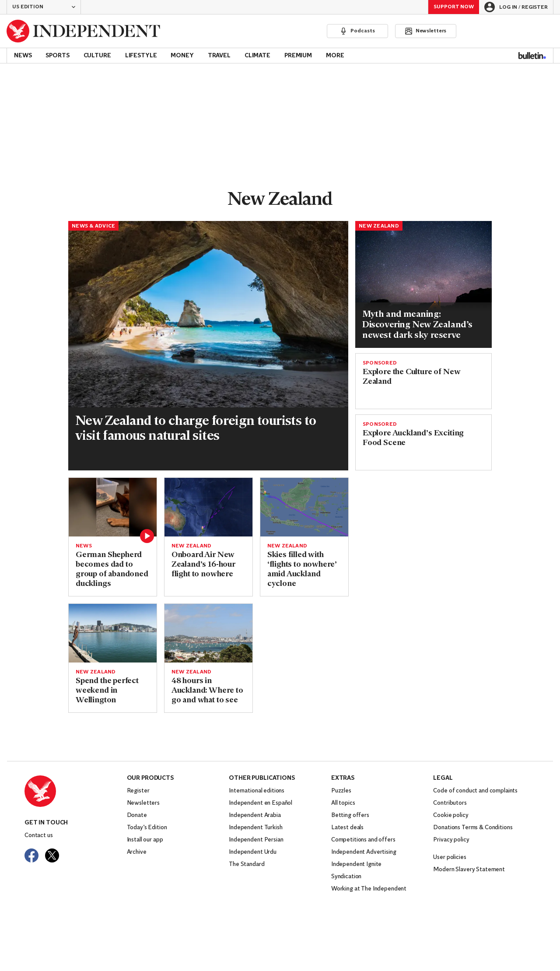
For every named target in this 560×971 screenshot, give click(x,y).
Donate (137, 815)
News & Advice (93, 226)
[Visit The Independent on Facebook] (31, 855)
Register (138, 791)
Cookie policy (451, 815)
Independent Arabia (255, 815)
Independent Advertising (364, 852)
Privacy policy (451, 840)
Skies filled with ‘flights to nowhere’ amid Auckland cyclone (302, 570)
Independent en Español (261, 803)
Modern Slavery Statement (469, 870)
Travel (219, 56)
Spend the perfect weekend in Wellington (107, 691)
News (23, 56)
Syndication (346, 877)
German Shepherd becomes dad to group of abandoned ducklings (112, 570)
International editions (257, 791)
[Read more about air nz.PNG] (208, 507)
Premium (298, 56)
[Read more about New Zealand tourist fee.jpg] (208, 314)
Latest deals (347, 828)
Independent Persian (256, 840)
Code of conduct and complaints (475, 791)
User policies (450, 857)
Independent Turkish (255, 828)
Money (182, 56)
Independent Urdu (253, 852)
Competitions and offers (363, 840)
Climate (257, 56)
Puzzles (341, 791)
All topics (343, 803)
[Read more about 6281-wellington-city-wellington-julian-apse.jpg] (113, 633)
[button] (44, 7)
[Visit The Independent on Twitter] (52, 855)
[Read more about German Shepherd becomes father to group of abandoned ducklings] (113, 507)
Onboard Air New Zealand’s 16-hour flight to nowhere (203, 565)
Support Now (454, 7)
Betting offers (350, 815)
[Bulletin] (532, 56)
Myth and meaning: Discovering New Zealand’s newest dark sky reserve (417, 325)
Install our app (145, 840)
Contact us (39, 836)
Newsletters (143, 803)
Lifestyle (141, 56)
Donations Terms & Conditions (473, 828)
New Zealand (379, 226)
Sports (57, 56)
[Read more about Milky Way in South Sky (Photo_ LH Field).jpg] (423, 266)
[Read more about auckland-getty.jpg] (208, 633)
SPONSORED (380, 363)
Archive (137, 852)
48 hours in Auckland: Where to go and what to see (207, 691)
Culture (97, 56)
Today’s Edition (147, 828)
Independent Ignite (356, 864)
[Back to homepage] (84, 31)
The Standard (247, 864)
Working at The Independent (369, 889)
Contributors (450, 803)
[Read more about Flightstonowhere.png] (304, 507)
